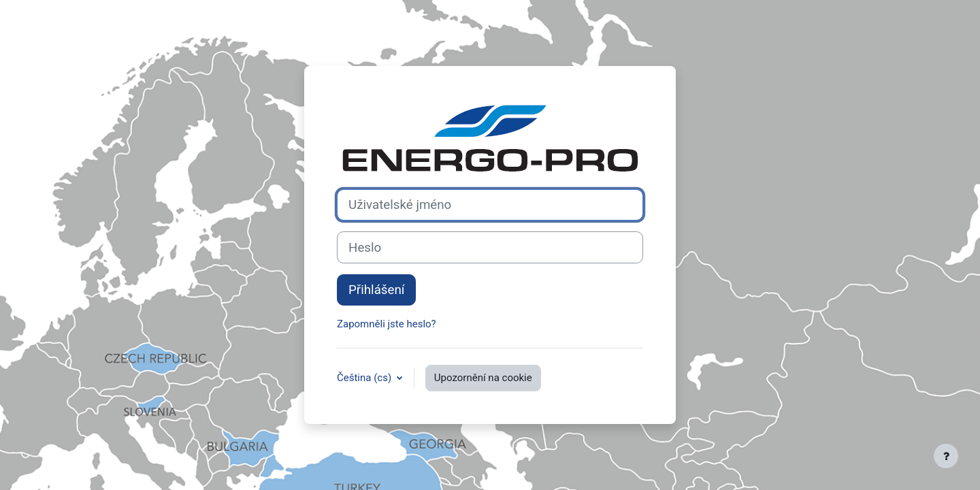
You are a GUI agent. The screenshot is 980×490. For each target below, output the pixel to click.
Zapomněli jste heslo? (387, 324)
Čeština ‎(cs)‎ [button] (365, 378)
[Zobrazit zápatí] (946, 456)
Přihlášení (376, 290)
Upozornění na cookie (483, 378)
